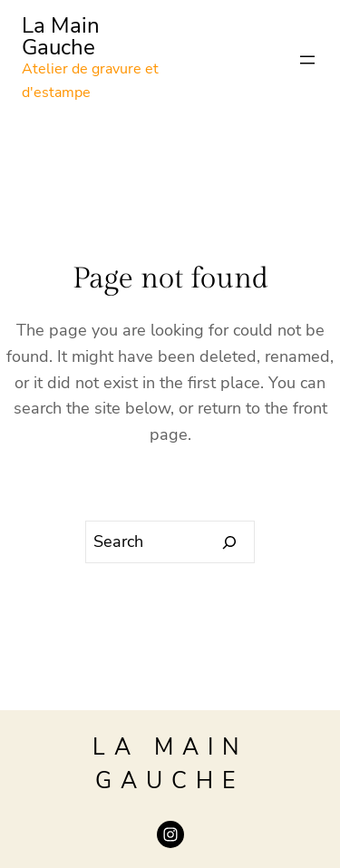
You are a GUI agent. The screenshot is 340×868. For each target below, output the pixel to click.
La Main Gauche (61, 36)
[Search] (230, 542)
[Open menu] (307, 60)
